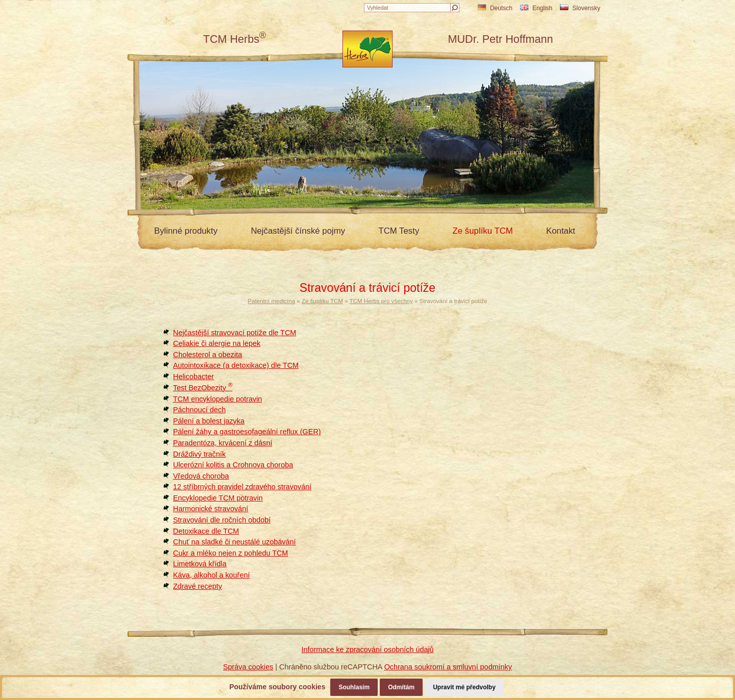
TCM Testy (399, 231)
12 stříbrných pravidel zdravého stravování (242, 487)
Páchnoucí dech (199, 410)
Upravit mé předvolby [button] (464, 687)
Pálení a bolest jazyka (209, 421)
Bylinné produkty (186, 231)
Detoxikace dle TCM (206, 531)
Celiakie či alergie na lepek (217, 343)
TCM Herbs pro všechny (381, 301)
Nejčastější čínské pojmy (298, 231)
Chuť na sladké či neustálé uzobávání (235, 542)
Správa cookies (248, 667)
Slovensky (580, 8)
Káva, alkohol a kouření (211, 575)
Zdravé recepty (198, 586)
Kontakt (561, 231)
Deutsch (495, 8)
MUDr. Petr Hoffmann (500, 39)
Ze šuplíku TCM (483, 231)
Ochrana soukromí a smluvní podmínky (448, 667)
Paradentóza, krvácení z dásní (223, 443)
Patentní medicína (271, 301)
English (536, 8)
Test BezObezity (203, 388)
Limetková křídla (200, 564)
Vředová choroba (201, 476)
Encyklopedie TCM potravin (218, 498)
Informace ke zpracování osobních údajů (367, 649)
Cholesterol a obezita (207, 355)
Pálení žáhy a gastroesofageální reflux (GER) (247, 432)
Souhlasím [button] (354, 687)
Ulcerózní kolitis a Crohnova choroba (233, 465)
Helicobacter (193, 377)
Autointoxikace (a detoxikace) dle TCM (236, 365)
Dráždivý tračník (199, 454)
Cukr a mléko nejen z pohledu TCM (230, 553)
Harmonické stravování (211, 509)
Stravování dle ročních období (222, 520)
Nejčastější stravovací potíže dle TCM (235, 333)
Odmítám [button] (401, 687)
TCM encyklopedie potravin (217, 399)
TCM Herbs (235, 39)
